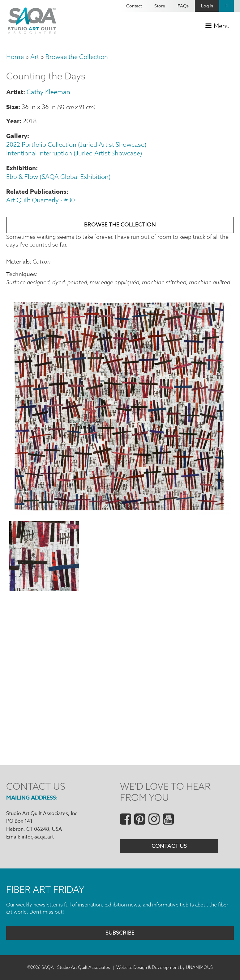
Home (15, 57)
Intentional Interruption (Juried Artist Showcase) (74, 153)
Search (227, 6)
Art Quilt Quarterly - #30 (41, 200)
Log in (207, 6)
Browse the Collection (77, 57)
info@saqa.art (38, 837)
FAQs (183, 6)
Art (35, 57)
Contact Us (169, 846)
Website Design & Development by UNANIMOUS (165, 967)
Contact (134, 6)
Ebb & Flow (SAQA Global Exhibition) (58, 177)
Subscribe (120, 933)
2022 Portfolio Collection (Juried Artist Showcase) (76, 144)
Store (160, 6)
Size (12, 107)
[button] (120, 513)
